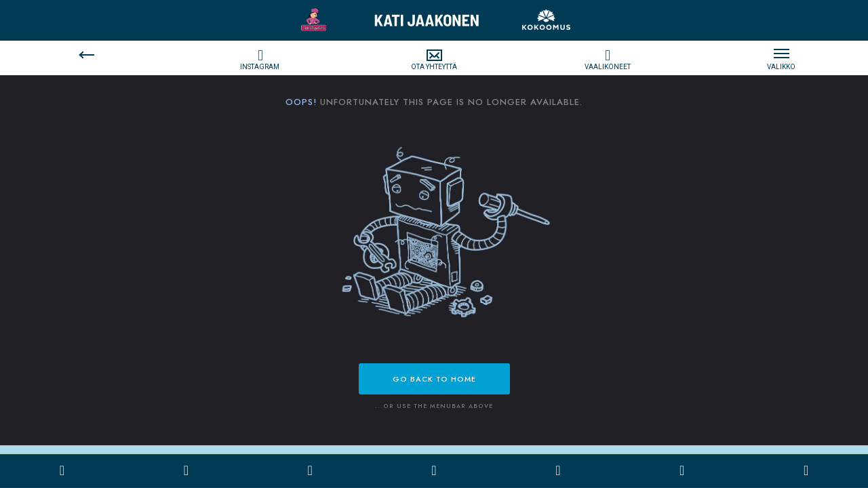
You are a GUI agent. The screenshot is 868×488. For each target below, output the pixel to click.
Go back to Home (434, 379)
